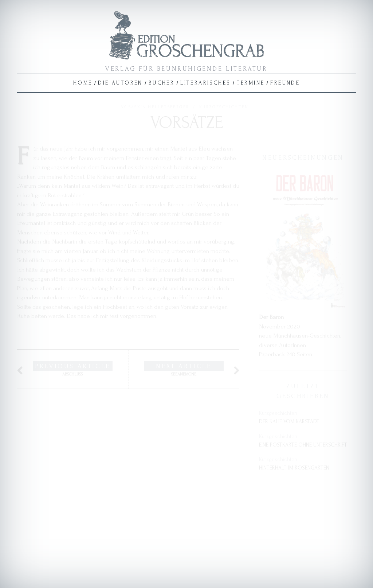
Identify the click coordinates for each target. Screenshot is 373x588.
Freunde (285, 83)
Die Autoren (120, 83)
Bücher (162, 83)
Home (83, 83)
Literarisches (205, 83)
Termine (251, 83)
